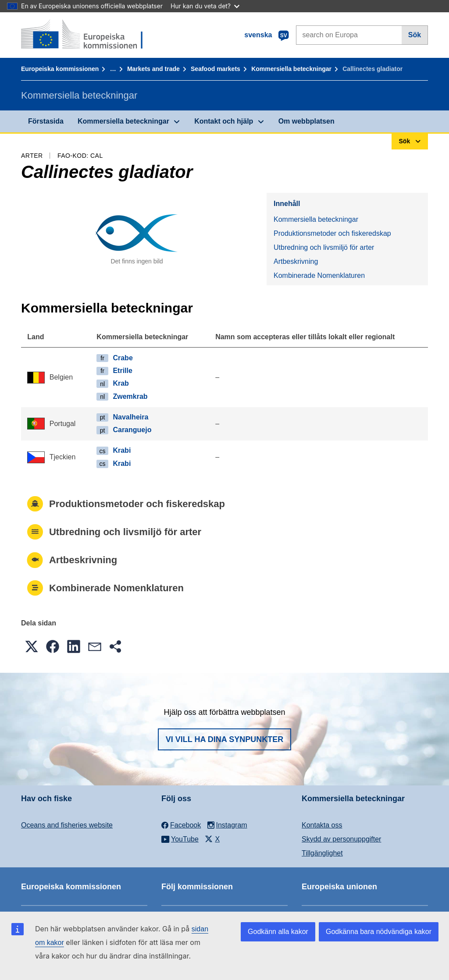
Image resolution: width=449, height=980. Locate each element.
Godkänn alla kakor (278, 932)
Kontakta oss (322, 825)
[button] (32, 646)
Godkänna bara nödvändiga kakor (379, 932)
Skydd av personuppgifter (341, 839)
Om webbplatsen (306, 121)
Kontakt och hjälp (224, 121)
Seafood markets (216, 69)
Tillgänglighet (322, 853)
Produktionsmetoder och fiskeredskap (332, 233)
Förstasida (46, 121)
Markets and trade (153, 69)
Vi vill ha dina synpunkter (224, 739)
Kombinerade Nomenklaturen (319, 275)
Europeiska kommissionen (60, 69)
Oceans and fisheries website (67, 825)
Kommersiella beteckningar (291, 69)
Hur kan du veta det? (205, 6)
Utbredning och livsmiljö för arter (324, 247)
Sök (415, 35)
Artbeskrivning (296, 261)
